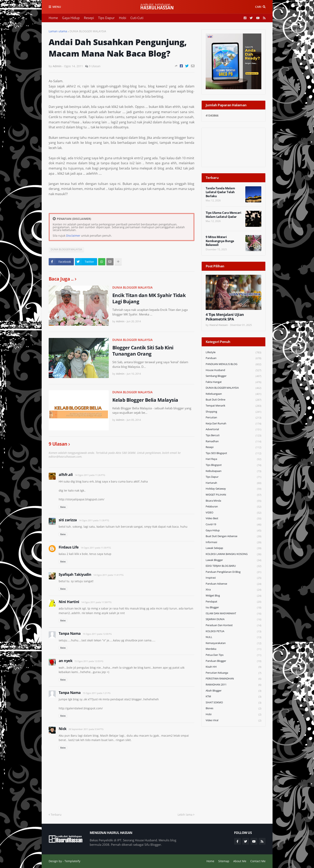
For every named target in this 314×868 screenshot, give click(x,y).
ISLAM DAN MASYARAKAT (233, 614)
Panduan (233, 358)
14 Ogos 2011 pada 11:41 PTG (108, 575)
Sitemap (224, 861)
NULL (233, 637)
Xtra (233, 590)
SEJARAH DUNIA (233, 619)
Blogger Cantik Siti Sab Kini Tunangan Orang (143, 351)
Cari (258, 7)
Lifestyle (233, 352)
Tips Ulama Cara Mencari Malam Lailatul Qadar (223, 215)
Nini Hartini (69, 602)
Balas (63, 507)
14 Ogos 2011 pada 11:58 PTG (96, 602)
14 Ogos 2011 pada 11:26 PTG (90, 475)
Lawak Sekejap (233, 548)
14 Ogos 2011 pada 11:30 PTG (94, 520)
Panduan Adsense (233, 584)
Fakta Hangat (233, 382)
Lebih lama (185, 815)
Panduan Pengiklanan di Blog (233, 572)
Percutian (233, 418)
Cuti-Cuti (137, 18)
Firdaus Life (69, 547)
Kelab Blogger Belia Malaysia (145, 400)
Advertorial (233, 429)
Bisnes (233, 708)
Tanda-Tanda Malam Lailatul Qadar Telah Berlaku (220, 192)
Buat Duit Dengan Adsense (233, 536)
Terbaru (56, 815)
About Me (240, 861)
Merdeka (233, 649)
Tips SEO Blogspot (233, 453)
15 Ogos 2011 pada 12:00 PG (97, 634)
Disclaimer (73, 236)
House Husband (233, 370)
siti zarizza (68, 520)
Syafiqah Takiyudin (75, 574)
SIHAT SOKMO (233, 703)
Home (53, 18)
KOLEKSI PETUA (233, 631)
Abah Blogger (233, 691)
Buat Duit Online (233, 400)
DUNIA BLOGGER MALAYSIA (88, 31)
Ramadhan (233, 442)
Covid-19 (233, 525)
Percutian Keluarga (233, 673)
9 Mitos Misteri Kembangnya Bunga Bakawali (220, 241)
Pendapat (233, 602)
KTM (233, 697)
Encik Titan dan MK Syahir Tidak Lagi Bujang (149, 298)
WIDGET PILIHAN (233, 495)
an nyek (66, 661)
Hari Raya (233, 459)
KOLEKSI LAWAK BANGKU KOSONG (233, 554)
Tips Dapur (106, 18)
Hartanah (233, 483)
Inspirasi (233, 578)
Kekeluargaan (233, 394)
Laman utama (58, 31)
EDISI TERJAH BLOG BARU (233, 566)
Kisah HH (233, 667)
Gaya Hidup (71, 18)
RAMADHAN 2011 (233, 685)
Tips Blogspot (233, 465)
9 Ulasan (95, 66)
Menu (57, 7)
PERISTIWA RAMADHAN (233, 679)
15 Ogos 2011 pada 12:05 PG (89, 661)
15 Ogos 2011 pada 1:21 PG (97, 693)
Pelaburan (233, 507)
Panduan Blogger (233, 661)
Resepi (89, 18)
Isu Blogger (233, 608)
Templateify (72, 861)
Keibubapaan (233, 471)
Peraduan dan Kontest (233, 625)
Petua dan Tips (233, 655)
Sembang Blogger (233, 376)
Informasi (233, 542)
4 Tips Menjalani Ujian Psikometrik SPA (225, 317)
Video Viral (233, 720)
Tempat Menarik (233, 406)
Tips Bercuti (233, 436)
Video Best (233, 519)
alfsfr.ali (66, 475)
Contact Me (258, 861)
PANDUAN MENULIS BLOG (233, 364)
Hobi (123, 18)
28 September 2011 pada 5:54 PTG (86, 729)
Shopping (233, 412)
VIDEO (233, 513)
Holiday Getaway (233, 489)
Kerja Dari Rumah (233, 424)
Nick (63, 729)
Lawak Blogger (233, 560)
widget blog (233, 596)
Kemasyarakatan (233, 643)
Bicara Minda (233, 501)
